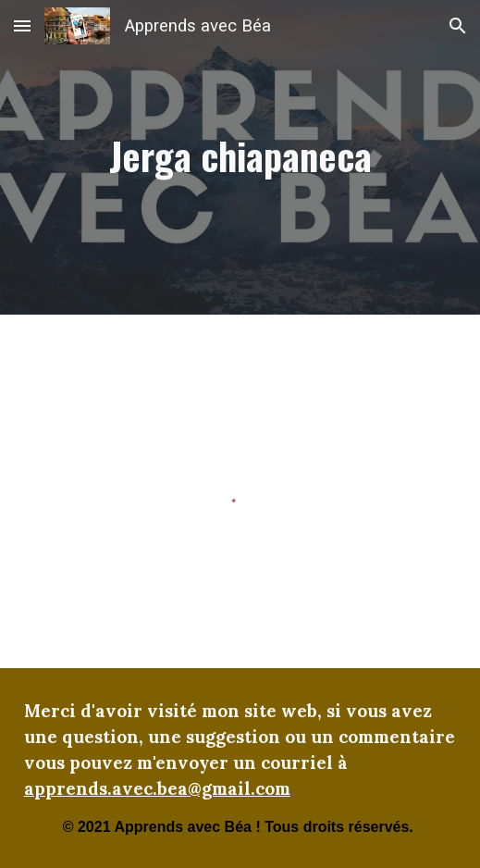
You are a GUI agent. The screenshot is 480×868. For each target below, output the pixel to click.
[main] (240, 157)
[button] (22, 25)
